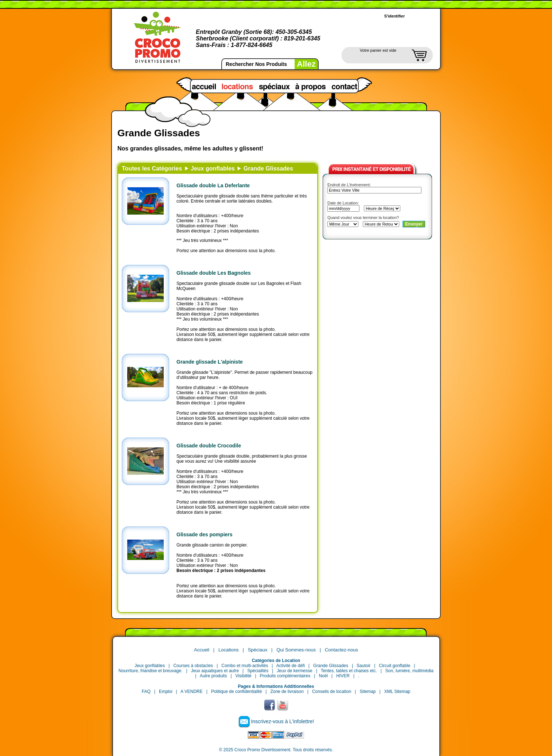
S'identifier (394, 16)
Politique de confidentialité (236, 692)
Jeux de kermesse (294, 671)
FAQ (146, 692)
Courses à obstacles (193, 666)
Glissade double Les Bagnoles (214, 273)
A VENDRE (192, 692)
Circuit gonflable (394, 666)
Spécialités (258, 671)
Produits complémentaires (285, 676)
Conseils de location (332, 692)
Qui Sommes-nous (296, 650)
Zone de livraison (287, 692)
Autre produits (213, 676)
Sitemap (368, 692)
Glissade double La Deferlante (213, 185)
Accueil (202, 650)
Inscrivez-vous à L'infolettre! (282, 721)
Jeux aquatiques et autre (215, 671)
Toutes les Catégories (152, 169)
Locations (229, 650)
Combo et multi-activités (245, 666)
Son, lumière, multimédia (409, 671)
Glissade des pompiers (205, 534)
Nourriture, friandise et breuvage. (150, 671)
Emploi (166, 692)
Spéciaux (258, 650)
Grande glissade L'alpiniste (210, 362)
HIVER (343, 676)
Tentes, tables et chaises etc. (349, 671)
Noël (323, 676)
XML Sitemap (397, 692)
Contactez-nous (341, 650)
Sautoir (364, 666)
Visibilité (244, 676)
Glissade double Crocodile (209, 446)
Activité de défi (291, 666)
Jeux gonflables (213, 169)
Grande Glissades (268, 169)
